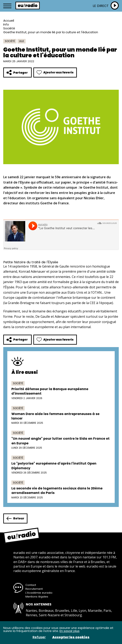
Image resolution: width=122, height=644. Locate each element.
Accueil (9, 20)
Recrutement (34, 589)
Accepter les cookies (71, 637)
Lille (22, 41)
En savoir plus (70, 631)
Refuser (39, 637)
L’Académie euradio (39, 593)
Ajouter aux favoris (55, 72)
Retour (15, 518)
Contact (31, 585)
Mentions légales (37, 597)
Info (6, 24)
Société (9, 28)
